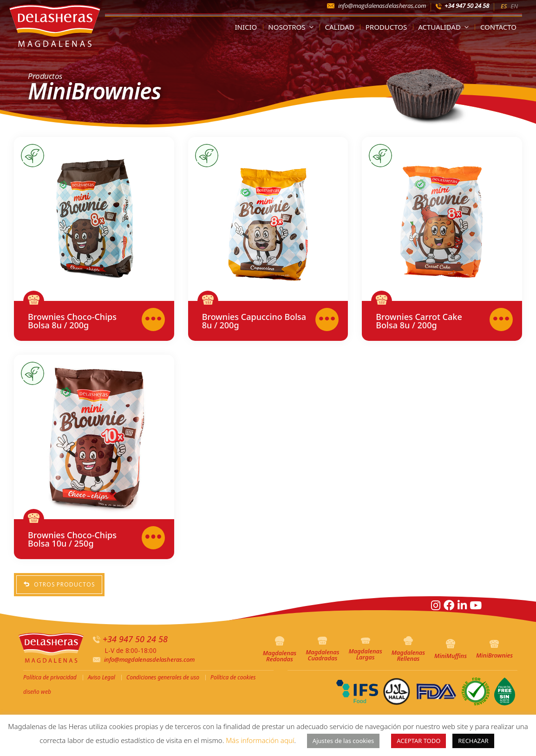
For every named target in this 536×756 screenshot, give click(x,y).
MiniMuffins (451, 649)
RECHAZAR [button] (473, 741)
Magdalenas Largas (365, 649)
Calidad (340, 27)
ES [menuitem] (504, 6)
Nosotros (292, 27)
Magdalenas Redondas (280, 650)
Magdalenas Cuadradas (322, 649)
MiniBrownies (494, 650)
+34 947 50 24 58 (467, 6)
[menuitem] (504, 6)
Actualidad (445, 27)
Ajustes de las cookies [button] (343, 741)
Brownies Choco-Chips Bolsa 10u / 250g (72, 539)
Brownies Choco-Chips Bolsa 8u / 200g (72, 321)
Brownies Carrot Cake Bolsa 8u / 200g (419, 321)
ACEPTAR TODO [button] (418, 741)
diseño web (37, 692)
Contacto (498, 27)
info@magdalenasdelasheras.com (382, 6)
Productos (386, 27)
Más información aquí (260, 740)
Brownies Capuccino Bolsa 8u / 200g (254, 321)
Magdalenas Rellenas (408, 649)
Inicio (246, 27)
